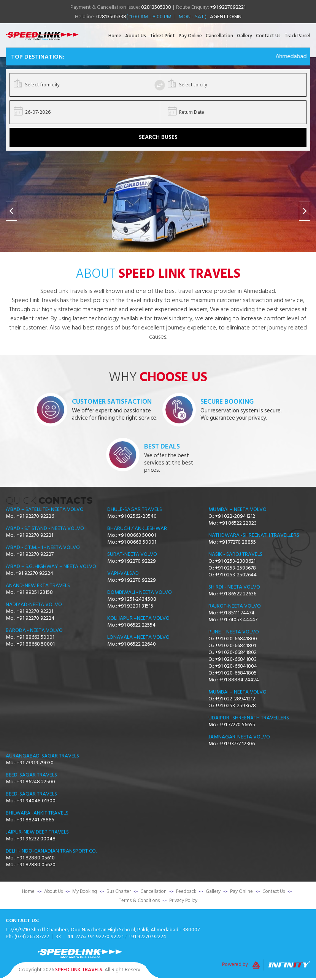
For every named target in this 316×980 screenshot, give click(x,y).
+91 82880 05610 (36, 858)
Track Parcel (297, 36)
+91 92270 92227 (35, 554)
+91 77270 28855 (238, 542)
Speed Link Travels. (79, 970)
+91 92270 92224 (34, 573)
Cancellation (219, 36)
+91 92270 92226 (35, 516)
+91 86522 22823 (238, 523)
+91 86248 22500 (36, 782)
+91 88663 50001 (36, 637)
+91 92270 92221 (35, 535)
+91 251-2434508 (137, 599)
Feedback (186, 891)
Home (115, 36)
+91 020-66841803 (236, 659)
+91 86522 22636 (238, 594)
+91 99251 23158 (35, 592)
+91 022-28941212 (235, 516)
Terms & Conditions (139, 900)
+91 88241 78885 (36, 820)
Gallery (245, 36)
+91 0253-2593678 (236, 568)
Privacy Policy (183, 900)
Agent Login (226, 17)
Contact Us (268, 36)
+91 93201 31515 (136, 606)
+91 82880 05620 (36, 865)
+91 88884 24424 (239, 680)
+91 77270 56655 (237, 725)
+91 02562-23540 (137, 516)
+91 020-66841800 (236, 639)
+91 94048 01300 (36, 801)
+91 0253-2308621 (235, 561)
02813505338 (156, 7)
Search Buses (158, 137)
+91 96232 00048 (36, 839)
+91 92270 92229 (137, 561)
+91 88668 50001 (36, 644)
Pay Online (190, 36)
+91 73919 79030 (35, 763)
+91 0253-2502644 (236, 575)
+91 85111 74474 (237, 613)
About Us (136, 36)
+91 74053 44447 (238, 620)
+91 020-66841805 (236, 673)
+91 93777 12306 (237, 744)
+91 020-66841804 (236, 666)
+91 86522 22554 (137, 625)
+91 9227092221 (228, 7)
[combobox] (87, 85)
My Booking (85, 891)
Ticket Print (162, 36)
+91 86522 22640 (137, 644)
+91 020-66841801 (236, 646)
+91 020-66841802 (236, 652)
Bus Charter (119, 891)
